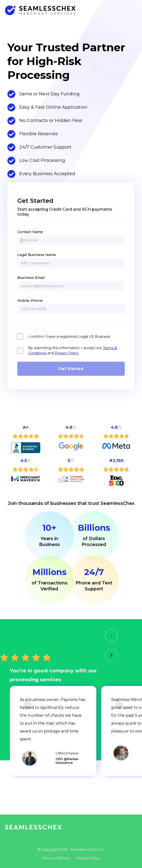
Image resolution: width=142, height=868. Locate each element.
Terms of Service (56, 858)
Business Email (31, 278)
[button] (111, 635)
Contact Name (30, 232)
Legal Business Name (37, 255)
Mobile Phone (30, 301)
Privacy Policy (67, 353)
